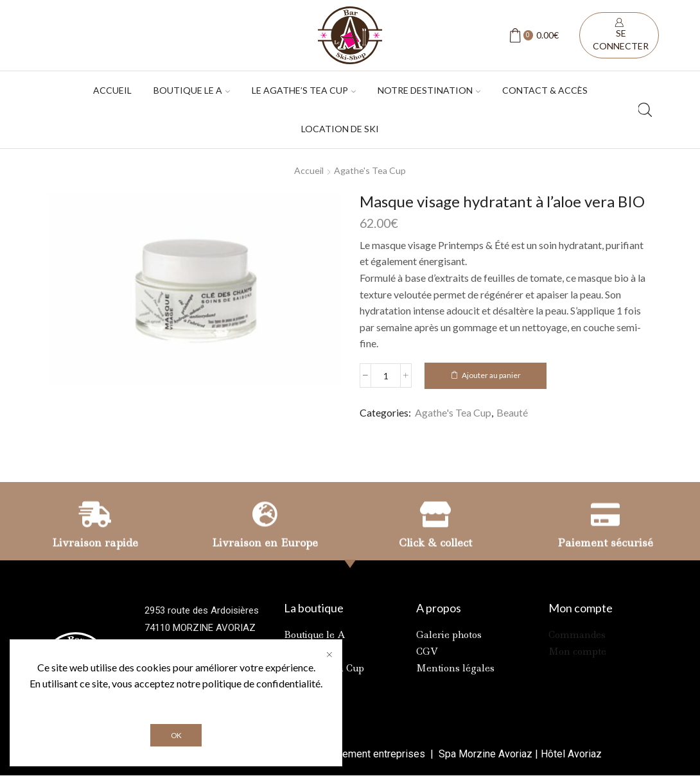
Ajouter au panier (491, 375)
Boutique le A (315, 635)
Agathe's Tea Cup (370, 170)
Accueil (112, 90)
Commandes (577, 635)
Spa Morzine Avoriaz (484, 754)
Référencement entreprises (364, 754)
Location (303, 651)
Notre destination (429, 90)
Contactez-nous (179, 697)
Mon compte (577, 651)
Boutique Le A (192, 90)
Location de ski (340, 129)
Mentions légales (455, 668)
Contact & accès (545, 90)
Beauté (512, 412)
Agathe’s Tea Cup (324, 668)
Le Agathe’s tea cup (304, 90)
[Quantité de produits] (386, 375)
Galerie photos (449, 635)
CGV (427, 651)
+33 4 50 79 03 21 (206, 662)
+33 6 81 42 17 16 (224, 680)
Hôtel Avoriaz (571, 754)
